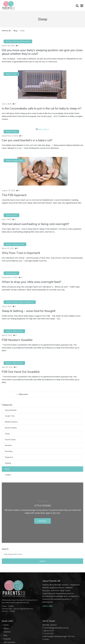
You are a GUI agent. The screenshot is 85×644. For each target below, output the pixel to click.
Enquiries (7, 639)
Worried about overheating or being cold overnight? (35, 224)
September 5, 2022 (10, 277)
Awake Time (10, 416)
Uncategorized (28, 302)
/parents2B (49, 634)
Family (7, 434)
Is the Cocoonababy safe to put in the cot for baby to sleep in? (42, 108)
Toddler (8, 475)
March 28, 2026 (8, 46)
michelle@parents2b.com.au (56, 628)
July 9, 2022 (7, 306)
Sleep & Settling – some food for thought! (29, 311)
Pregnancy (9, 457)
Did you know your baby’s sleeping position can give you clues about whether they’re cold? (42, 52)
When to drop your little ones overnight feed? (32, 282)
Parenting (16, 41)
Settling (23, 41)
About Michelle (11, 410)
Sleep (28, 41)
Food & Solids (10, 440)
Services (7, 632)
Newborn (9, 41)
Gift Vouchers (9, 642)
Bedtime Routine (11, 422)
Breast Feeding (11, 428)
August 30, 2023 (8, 190)
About (6, 628)
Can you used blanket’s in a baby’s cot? (27, 140)
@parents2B (49, 631)
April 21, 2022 (7, 335)
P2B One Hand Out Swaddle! (21, 372)
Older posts (23, 394)
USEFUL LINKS (48, 606)
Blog (5, 635)
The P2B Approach (14, 195)
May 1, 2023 (6, 219)
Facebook (42, 521)
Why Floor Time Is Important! (21, 253)
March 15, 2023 (8, 248)
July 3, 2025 (7, 104)
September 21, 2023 (10, 136)
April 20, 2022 (7, 367)
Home (6, 625)
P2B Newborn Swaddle (17, 340)
